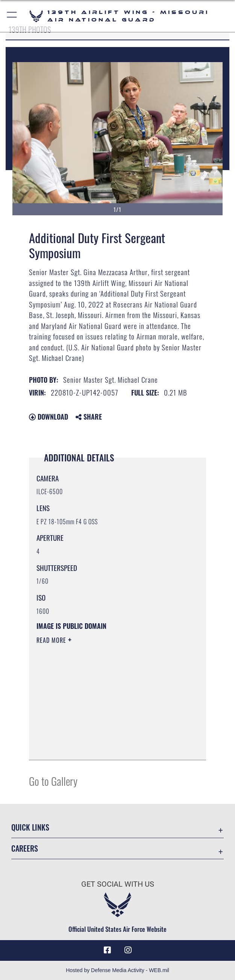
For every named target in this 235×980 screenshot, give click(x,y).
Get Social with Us (118, 884)
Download (49, 417)
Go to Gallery (53, 781)
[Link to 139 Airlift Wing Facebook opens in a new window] (107, 950)
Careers (25, 848)
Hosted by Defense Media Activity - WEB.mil (117, 970)
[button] (12, 16)
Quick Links (30, 827)
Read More (52, 640)
